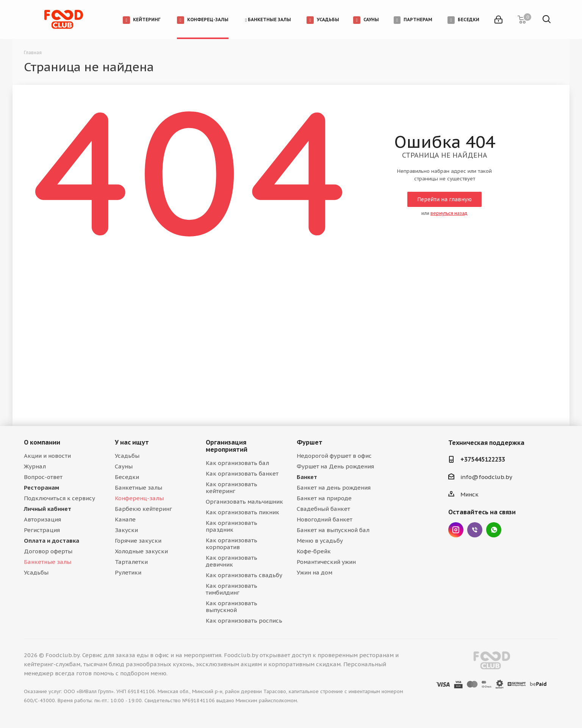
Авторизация (42, 519)
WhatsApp (494, 530)
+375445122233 (483, 459)
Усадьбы (36, 572)
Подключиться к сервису (59, 498)
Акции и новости (47, 456)
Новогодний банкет (325, 519)
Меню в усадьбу (320, 541)
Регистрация (42, 530)
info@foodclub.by (486, 477)
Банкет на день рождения (334, 488)
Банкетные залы (48, 562)
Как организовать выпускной (232, 607)
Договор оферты (48, 551)
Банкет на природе (324, 498)
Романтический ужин (326, 562)
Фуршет (310, 442)
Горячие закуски (138, 541)
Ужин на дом (314, 572)
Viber (475, 530)
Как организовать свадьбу (244, 575)
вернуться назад (449, 213)
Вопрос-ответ (43, 477)
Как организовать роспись (244, 621)
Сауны (124, 466)
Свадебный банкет (323, 509)
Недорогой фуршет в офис (334, 456)
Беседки (127, 477)
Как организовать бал (237, 463)
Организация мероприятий (227, 446)
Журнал (35, 466)
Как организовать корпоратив (232, 544)
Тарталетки (131, 562)
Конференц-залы (139, 498)
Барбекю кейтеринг (143, 509)
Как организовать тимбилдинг (232, 589)
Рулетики (128, 572)
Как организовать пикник (242, 512)
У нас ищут (132, 442)
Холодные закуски (141, 551)
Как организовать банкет (242, 474)
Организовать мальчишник (244, 502)
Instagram (456, 530)
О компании (42, 442)
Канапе (125, 519)
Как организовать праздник (232, 526)
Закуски (126, 530)
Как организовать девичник (232, 561)
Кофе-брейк (314, 551)
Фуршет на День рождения (335, 466)
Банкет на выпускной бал (333, 530)
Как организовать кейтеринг (232, 488)
